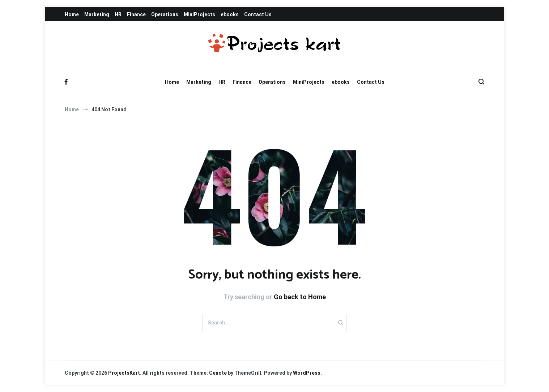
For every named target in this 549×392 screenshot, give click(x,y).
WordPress (307, 373)
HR (118, 14)
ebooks (230, 14)
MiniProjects (199, 14)
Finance (136, 14)
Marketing (97, 14)
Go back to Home (300, 297)
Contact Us (258, 14)
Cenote (218, 373)
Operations (165, 14)
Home (72, 14)
